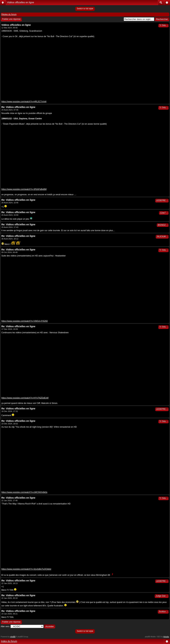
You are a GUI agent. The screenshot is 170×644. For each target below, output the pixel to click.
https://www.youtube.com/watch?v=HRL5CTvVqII (24, 102)
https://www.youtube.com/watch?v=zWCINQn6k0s (24, 492)
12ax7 (164, 213)
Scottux (163, 612)
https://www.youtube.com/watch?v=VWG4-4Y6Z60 (25, 321)
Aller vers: (5, 626)
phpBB (13, 637)
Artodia (166, 637)
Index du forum (9, 641)
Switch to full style (85, 9)
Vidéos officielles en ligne (21, 2)
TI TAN (163, 25)
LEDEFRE (162, 200)
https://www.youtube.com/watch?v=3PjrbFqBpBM (24, 189)
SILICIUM (162, 236)
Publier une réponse (11, 19)
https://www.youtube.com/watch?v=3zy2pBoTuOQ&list (26, 569)
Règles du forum (9, 14)
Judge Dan (162, 596)
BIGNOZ (163, 225)
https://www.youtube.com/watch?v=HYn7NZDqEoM (25, 398)
